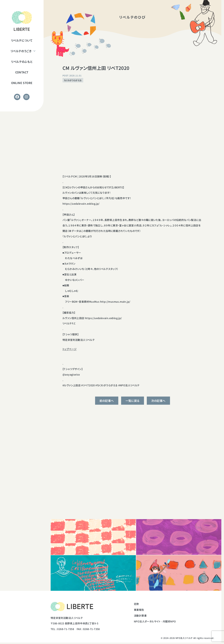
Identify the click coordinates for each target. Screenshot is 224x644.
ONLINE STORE (22, 83)
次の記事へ (158, 401)
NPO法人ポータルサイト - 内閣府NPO (155, 621)
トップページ (70, 349)
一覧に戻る (133, 401)
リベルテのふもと (22, 62)
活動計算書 (140, 616)
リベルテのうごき (21, 51)
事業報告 (139, 610)
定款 (136, 604)
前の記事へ (107, 401)
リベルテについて (22, 40)
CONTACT (22, 72)
